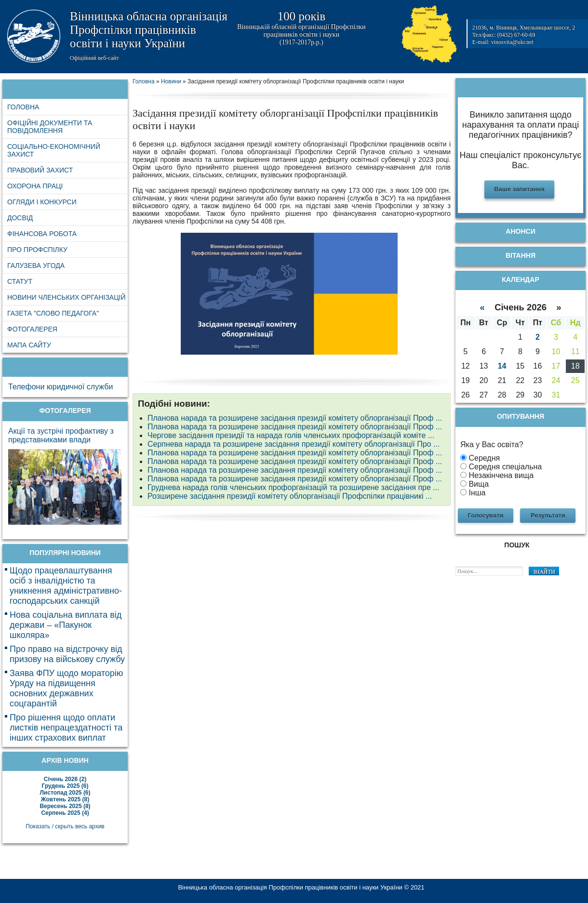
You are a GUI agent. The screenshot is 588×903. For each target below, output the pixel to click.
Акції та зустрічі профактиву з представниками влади (61, 435)
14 (502, 366)
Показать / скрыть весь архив (65, 826)
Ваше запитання (519, 189)
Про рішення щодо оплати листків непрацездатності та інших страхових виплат (66, 728)
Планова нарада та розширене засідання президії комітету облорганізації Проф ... (295, 418)
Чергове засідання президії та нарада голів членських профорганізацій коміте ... (291, 435)
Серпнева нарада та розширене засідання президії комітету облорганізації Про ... (294, 444)
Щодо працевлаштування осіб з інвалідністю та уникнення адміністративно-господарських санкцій (66, 586)
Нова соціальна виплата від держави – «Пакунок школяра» (66, 625)
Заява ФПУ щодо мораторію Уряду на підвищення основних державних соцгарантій (66, 688)
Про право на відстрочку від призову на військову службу (67, 654)
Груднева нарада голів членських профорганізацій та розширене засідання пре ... (294, 487)
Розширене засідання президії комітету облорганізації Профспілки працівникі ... (290, 496)
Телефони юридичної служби (60, 387)
